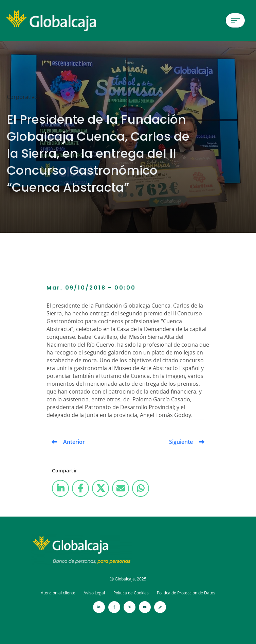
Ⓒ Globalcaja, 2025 (128, 579)
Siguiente (181, 442)
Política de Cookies (131, 593)
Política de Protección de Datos (186, 593)
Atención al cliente (58, 593)
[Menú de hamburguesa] (235, 20)
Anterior (74, 442)
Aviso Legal (94, 593)
